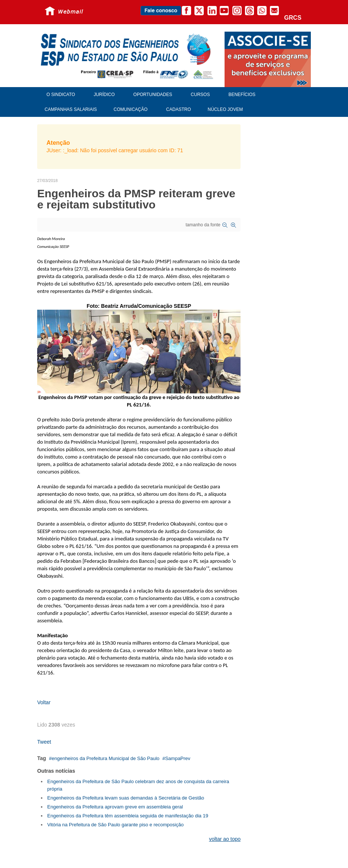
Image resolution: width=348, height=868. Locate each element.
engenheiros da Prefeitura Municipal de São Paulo (106, 758)
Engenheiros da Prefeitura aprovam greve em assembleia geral (115, 807)
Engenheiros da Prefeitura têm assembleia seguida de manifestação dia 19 (128, 816)
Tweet (44, 742)
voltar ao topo (225, 839)
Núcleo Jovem (225, 109)
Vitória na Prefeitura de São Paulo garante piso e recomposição (115, 825)
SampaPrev (178, 758)
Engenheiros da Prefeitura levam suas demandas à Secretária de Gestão (126, 798)
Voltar (44, 702)
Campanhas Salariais (71, 109)
